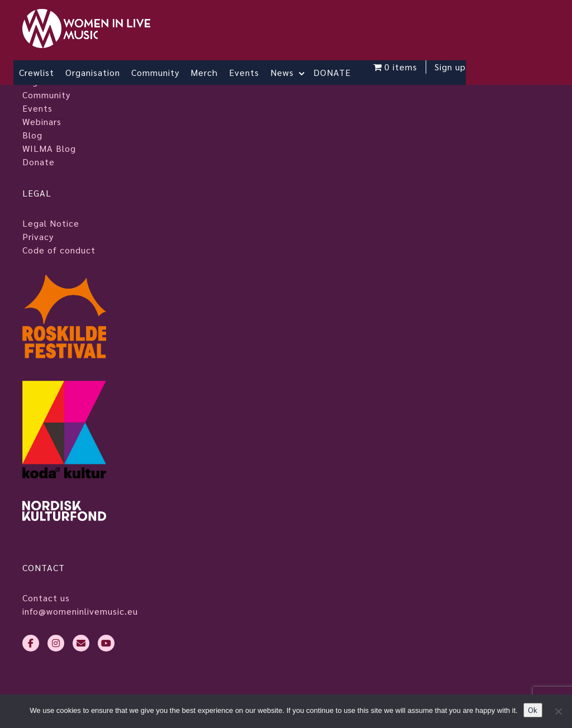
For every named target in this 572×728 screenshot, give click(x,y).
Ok (533, 710)
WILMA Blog (49, 148)
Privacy (38, 236)
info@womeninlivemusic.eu (80, 611)
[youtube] (106, 643)
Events (244, 72)
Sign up (450, 67)
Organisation (93, 72)
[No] (558, 711)
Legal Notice (51, 223)
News (282, 72)
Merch (204, 72)
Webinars (42, 121)
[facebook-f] (31, 643)
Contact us (46, 598)
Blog (32, 135)
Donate (39, 162)
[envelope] (81, 643)
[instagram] (56, 643)
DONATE (332, 72)
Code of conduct (59, 250)
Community (155, 72)
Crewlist (37, 72)
